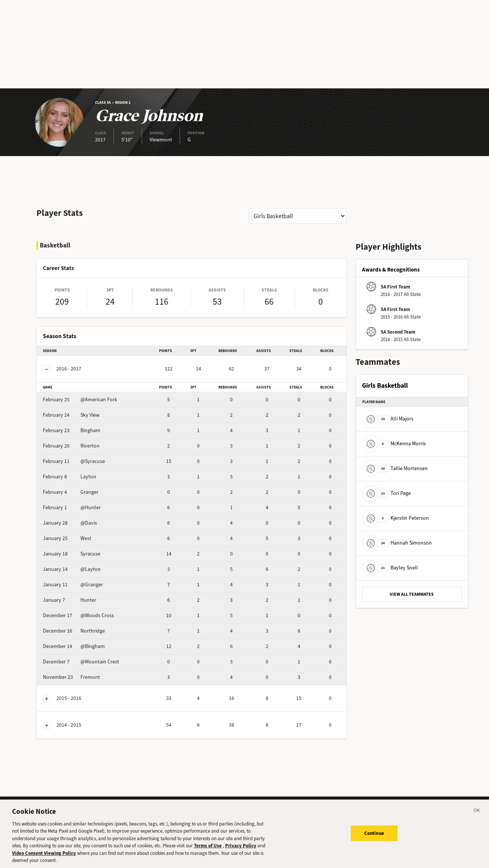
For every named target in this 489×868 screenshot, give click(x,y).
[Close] (477, 816)
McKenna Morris (394, 444)
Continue (374, 837)
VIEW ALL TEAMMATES (412, 594)
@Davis (70, 523)
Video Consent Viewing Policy (44, 858)
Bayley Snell (390, 568)
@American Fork (80, 400)
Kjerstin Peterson (396, 518)
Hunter (70, 600)
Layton (70, 477)
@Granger (73, 585)
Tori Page (387, 493)
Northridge (74, 631)
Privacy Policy (241, 850)
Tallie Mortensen (395, 468)
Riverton (71, 446)
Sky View (71, 415)
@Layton (72, 569)
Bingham (72, 430)
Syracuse (72, 554)
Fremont (71, 677)
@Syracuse (74, 461)
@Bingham (74, 646)
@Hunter (72, 508)
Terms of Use (208, 850)
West (67, 538)
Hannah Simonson (397, 543)
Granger (71, 492)
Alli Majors (388, 419)
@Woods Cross (78, 615)
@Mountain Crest (81, 662)
